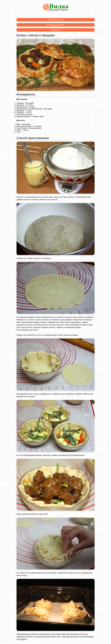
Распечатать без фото (56, 25)
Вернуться (56, 30)
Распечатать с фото (55, 20)
